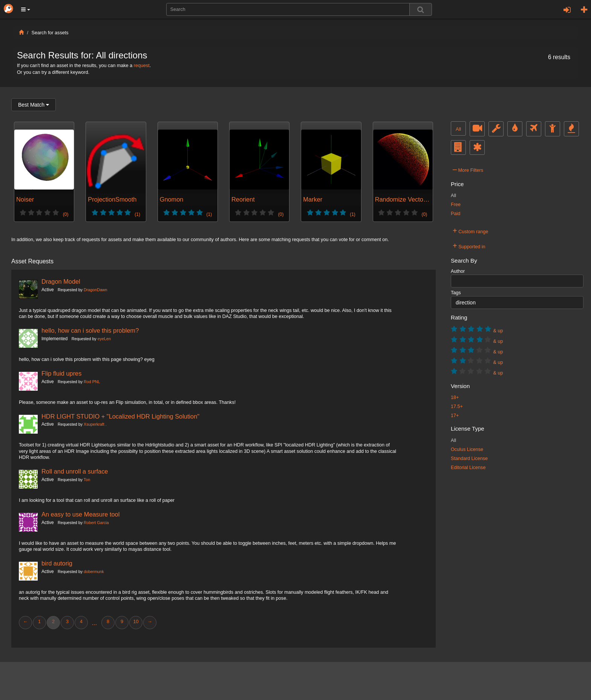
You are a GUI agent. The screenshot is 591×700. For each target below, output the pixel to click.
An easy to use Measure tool (80, 514)
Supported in (469, 246)
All (458, 129)
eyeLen (104, 339)
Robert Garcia (96, 523)
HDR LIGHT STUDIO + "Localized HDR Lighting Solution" (120, 416)
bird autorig (57, 563)
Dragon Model (61, 281)
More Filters (468, 169)
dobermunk (94, 572)
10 (136, 622)
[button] (26, 9)
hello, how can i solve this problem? (90, 330)
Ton (87, 480)
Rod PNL (92, 382)
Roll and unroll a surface (75, 471)
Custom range (470, 231)
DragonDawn (95, 290)
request (142, 66)
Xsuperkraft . (95, 424)
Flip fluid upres (61, 373)
